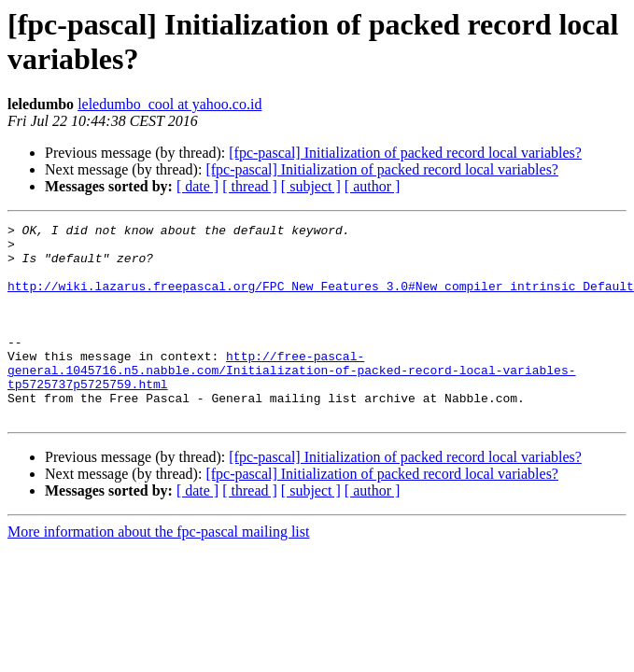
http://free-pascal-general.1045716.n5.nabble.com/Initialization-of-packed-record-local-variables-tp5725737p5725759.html (291, 400)
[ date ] (197, 186)
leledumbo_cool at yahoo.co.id (169, 104)
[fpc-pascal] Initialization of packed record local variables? (405, 153)
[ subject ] (311, 186)
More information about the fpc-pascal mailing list (158, 571)
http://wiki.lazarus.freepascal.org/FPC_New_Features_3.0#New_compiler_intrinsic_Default (321, 300)
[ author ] (373, 186)
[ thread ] (250, 186)
